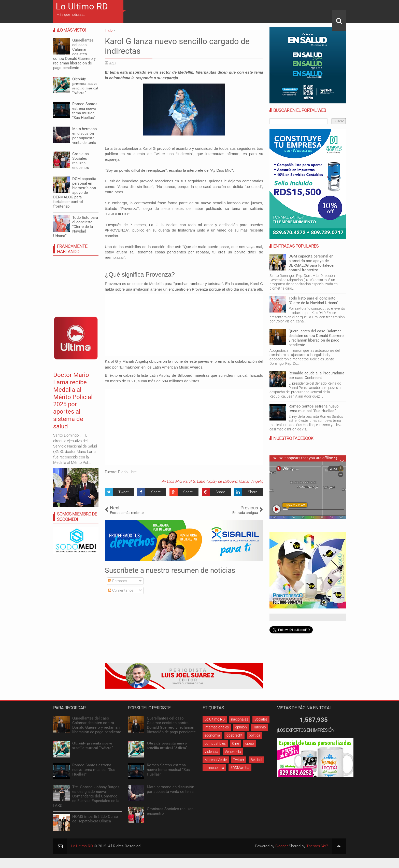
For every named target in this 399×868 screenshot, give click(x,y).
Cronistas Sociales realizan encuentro (81, 161)
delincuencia (214, 768)
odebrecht (234, 735)
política (255, 735)
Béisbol (256, 760)
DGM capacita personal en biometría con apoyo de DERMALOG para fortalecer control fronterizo (312, 263)
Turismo (260, 727)
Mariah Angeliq (251, 481)
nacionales (240, 719)
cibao (250, 743)
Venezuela (233, 752)
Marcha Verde (216, 760)
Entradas (118, 581)
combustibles (215, 743)
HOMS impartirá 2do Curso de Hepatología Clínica (95, 819)
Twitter (239, 760)
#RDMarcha (240, 768)
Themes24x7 (317, 846)
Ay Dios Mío (171, 481)
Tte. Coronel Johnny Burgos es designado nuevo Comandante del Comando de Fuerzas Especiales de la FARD (86, 796)
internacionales (217, 727)
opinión (241, 727)
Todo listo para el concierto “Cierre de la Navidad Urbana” (313, 301)
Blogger (282, 846)
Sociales (261, 719)
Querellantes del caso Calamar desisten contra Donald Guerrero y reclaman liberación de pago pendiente (316, 338)
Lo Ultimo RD (82, 6)
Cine (236, 743)
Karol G (189, 481)
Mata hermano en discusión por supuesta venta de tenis (85, 136)
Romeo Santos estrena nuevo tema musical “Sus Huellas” (314, 409)
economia (212, 735)
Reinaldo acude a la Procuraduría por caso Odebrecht (316, 375)
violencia (211, 752)
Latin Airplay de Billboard (217, 481)
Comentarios (121, 590)
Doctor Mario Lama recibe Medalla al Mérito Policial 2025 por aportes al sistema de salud (73, 401)
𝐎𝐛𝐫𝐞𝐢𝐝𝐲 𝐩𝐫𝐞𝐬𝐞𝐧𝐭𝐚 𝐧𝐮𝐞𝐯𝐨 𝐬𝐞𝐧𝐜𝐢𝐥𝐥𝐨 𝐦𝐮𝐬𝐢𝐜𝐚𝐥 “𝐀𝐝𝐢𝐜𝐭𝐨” (85, 86)
